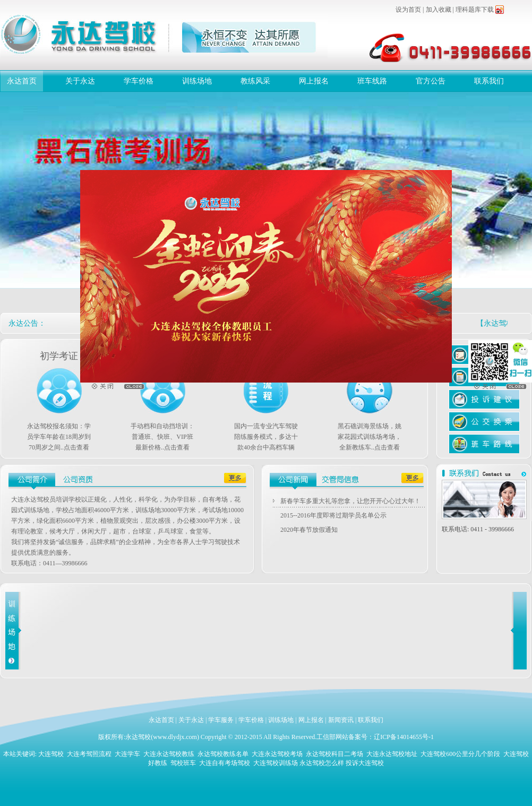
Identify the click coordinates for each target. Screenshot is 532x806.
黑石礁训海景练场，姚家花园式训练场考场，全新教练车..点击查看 (370, 437)
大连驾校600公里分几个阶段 (460, 754)
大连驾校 (51, 754)
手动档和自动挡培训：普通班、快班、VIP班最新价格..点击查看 (162, 437)
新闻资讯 (341, 720)
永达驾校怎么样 (322, 763)
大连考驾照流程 (89, 754)
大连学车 (127, 754)
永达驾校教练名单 (223, 754)
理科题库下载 (475, 10)
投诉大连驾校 (365, 763)
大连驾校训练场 (276, 763)
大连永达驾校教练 (169, 754)
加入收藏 (439, 10)
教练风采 (255, 81)
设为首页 (408, 10)
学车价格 (139, 81)
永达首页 (22, 81)
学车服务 (221, 720)
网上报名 (314, 81)
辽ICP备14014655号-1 (404, 737)
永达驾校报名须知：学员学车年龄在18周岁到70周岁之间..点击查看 (59, 437)
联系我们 (489, 81)
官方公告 (431, 81)
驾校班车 (183, 763)
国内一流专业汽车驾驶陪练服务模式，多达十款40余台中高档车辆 (266, 437)
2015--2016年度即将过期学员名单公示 (333, 515)
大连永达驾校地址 (392, 754)
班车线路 (372, 81)
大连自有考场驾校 (225, 763)
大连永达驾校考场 (277, 754)
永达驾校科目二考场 (334, 754)
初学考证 (59, 356)
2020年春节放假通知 (309, 530)
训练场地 (197, 81)
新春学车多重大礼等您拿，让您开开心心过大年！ (350, 501)
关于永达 (80, 81)
